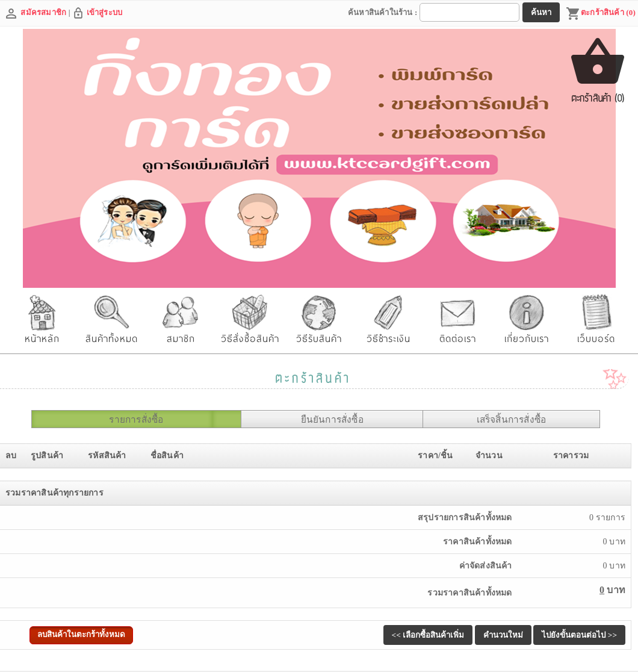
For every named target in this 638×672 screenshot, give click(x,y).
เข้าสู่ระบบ (105, 12)
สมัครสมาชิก (43, 12)
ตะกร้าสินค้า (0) (601, 14)
